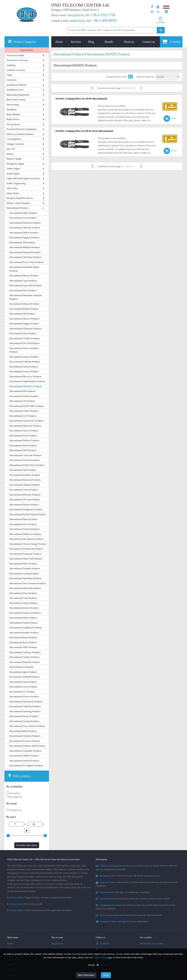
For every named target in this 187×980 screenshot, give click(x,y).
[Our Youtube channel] (158, 7)
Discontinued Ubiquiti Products (25, 485)
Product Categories (25, 42)
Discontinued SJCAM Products (24, 343)
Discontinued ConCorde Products (26, 455)
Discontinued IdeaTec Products (24, 319)
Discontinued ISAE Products (23, 436)
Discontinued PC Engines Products (26, 765)
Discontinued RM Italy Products (25, 495)
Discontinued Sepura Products (24, 357)
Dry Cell (11, 149)
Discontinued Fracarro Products (25, 741)
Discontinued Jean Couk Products (26, 285)
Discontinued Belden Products (24, 309)
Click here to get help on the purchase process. (128, 876)
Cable (9, 75)
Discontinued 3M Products (22, 314)
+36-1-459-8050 (104, 20)
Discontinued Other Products (23, 213)
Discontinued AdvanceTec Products (26, 421)
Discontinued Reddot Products (24, 633)
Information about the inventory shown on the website (133, 899)
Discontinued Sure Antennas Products (28, 583)
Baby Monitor (13, 114)
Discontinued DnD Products (23, 450)
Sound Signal (13, 173)
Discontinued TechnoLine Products (26, 549)
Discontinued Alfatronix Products (26, 328)
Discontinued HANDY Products (26, 386)
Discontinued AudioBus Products (25, 751)
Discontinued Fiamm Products (24, 396)
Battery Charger (14, 159)
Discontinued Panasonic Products (25, 554)
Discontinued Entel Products (23, 445)
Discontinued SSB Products (23, 470)
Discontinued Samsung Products (25, 711)
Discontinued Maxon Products (24, 276)
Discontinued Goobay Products (24, 657)
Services (76, 42)
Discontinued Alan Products (23, 333)
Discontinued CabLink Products (25, 362)
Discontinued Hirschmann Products (26, 539)
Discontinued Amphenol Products (26, 628)
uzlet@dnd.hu (76, 15)
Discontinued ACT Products (23, 416)
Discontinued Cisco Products (23, 687)
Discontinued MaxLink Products (25, 480)
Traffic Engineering (16, 183)
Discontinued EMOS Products (24, 233)
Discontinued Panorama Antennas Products (26, 297)
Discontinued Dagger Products (24, 323)
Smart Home (13, 193)
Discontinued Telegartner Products (26, 509)
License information (122, 921)
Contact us (149, 42)
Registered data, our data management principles (39, 897)
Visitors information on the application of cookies (40, 910)
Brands (109, 42)
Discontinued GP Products (22, 401)
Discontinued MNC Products (23, 564)
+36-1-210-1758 (103, 15)
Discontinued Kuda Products (23, 637)
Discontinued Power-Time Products (27, 262)
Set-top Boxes (13, 124)
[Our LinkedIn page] (166, 12)
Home (59, 42)
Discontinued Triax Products (23, 593)
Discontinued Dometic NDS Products (27, 746)
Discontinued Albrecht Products (25, 228)
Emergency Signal (15, 164)
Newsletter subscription (27, 845)
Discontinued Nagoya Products (24, 237)
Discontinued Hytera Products (24, 504)
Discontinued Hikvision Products (25, 426)
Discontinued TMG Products (23, 647)
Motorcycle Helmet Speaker (20, 134)
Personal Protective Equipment (21, 129)
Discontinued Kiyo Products (23, 642)
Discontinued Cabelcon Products (25, 706)
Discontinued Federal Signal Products (28, 514)
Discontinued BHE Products (23, 731)
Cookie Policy (100, 957)
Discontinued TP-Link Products (25, 499)
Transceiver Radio (15, 55)
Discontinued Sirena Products (24, 367)
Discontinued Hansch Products (24, 761)
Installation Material (16, 85)
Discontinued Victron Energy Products (28, 544)
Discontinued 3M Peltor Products (25, 257)
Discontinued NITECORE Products (27, 406)
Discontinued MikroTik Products (25, 588)
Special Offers (27, 50)
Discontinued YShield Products (24, 677)
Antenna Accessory (16, 70)
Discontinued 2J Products (22, 667)
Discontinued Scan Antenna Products (27, 726)
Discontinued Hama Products (23, 519)
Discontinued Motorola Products (25, 223)
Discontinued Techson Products (24, 529)
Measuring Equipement (18, 95)
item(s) (171, 42)
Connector (12, 80)
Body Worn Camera (16, 100)
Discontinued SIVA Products (23, 524)
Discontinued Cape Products (23, 281)
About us (129, 42)
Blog (91, 42)
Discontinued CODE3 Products (24, 338)
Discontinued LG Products (22, 692)
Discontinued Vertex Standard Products (24, 350)
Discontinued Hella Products (23, 618)
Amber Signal (13, 168)
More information (86, 975)
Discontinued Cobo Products (23, 598)
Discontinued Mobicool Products (25, 534)
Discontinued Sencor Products (24, 431)
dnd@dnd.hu (77, 21)
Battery (10, 154)
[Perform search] (161, 30)
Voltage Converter (15, 144)
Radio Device (13, 119)
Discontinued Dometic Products (25, 475)
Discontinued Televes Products (24, 696)
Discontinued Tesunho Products (25, 568)
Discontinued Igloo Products (23, 672)
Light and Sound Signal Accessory (23, 178)
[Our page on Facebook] (152, 7)
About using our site (25, 904)
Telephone (12, 109)
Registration (58, 943)
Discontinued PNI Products (22, 391)
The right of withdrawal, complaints (123, 892)
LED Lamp (12, 188)
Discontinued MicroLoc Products (25, 376)
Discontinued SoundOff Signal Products (24, 269)
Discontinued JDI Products (22, 242)
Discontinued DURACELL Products (27, 465)
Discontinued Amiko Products (24, 411)
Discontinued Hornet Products (24, 716)
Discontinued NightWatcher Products (27, 381)
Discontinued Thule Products (23, 603)
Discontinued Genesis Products (24, 721)
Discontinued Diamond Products (25, 252)
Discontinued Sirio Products (23, 290)
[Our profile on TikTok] (158, 12)
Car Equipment (14, 139)
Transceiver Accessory (17, 60)
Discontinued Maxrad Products (24, 304)
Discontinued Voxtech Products (24, 460)
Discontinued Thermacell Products (26, 702)
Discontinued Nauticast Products (25, 613)
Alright (106, 975)
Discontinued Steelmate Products (25, 578)
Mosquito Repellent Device (20, 198)
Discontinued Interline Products (25, 662)
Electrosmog (13, 105)
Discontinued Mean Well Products (26, 559)
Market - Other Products (18, 203)
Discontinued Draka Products (23, 623)
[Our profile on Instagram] (152, 12)
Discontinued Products (17, 208)
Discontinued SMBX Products (24, 756)
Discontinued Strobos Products (24, 440)
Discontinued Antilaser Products (25, 652)
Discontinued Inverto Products (24, 608)
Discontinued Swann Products (24, 371)
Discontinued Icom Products (23, 218)
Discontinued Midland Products (25, 247)
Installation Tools (15, 90)
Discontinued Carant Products (24, 490)
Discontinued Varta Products (23, 682)
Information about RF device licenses (129, 915)
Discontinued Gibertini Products (25, 736)
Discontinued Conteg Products (24, 573)
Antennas (11, 65)
